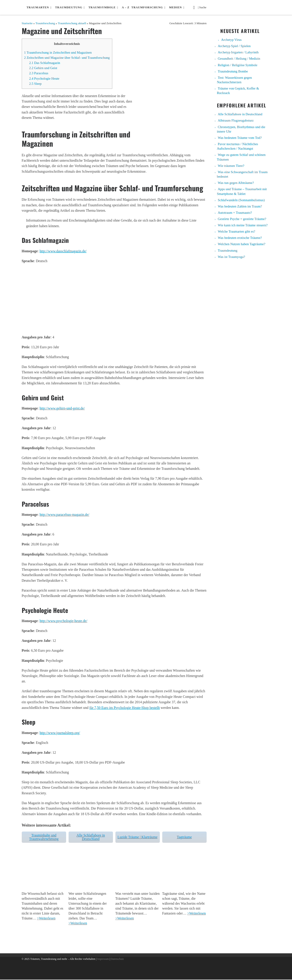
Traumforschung (45, 23)
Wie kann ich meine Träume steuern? (243, 225)
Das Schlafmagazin (45, 63)
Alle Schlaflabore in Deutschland (91, 837)
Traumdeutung (228, 250)
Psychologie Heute (44, 78)
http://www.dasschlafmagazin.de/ (63, 251)
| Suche (203, 7)
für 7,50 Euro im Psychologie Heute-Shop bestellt (125, 708)
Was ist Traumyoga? (231, 257)
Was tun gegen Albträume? (236, 183)
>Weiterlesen (46, 919)
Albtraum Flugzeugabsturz (236, 120)
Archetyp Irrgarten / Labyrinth (238, 52)
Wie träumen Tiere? (231, 166)
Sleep (35, 84)
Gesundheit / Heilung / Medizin (239, 59)
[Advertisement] (114, 299)
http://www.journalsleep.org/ (60, 733)
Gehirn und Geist (43, 68)
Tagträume (184, 837)
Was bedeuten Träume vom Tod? (240, 138)
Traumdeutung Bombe (233, 71)
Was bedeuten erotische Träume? (240, 238)
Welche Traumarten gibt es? (237, 231)
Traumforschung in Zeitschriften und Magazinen (58, 52)
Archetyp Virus (231, 40)
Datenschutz (117, 959)
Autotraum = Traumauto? (235, 213)
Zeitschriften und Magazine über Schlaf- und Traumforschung (67, 58)
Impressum (103, 959)
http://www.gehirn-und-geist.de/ (62, 408)
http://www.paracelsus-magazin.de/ (64, 515)
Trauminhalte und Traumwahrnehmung (44, 837)
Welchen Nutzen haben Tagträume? (242, 244)
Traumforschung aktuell (72, 23)
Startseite (27, 23)
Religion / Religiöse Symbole (238, 65)
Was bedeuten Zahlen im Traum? (240, 206)
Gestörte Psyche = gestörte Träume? (242, 219)
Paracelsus (39, 73)
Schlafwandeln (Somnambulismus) (241, 200)
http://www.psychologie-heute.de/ (63, 621)
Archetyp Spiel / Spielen (234, 46)
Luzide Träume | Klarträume (137, 837)
